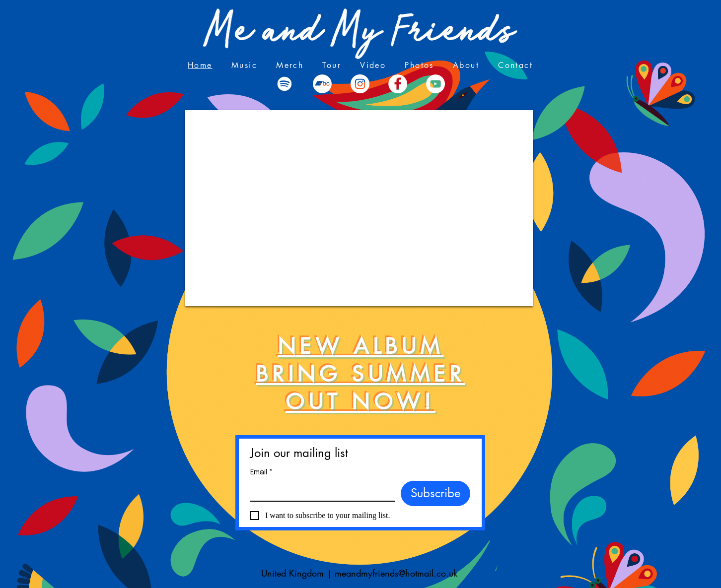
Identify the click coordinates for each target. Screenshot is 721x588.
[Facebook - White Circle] (398, 84)
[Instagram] (360, 84)
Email (261, 473)
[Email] (320, 491)
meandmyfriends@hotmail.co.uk (396, 573)
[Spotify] (285, 84)
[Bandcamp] (322, 84)
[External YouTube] (359, 208)
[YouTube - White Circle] (435, 84)
